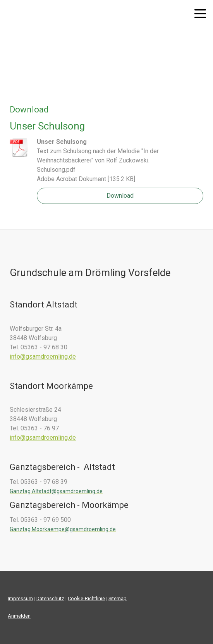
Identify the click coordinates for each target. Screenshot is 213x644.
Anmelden (19, 616)
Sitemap (118, 598)
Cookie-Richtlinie (86, 598)
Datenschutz (50, 598)
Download (120, 196)
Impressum (20, 598)
